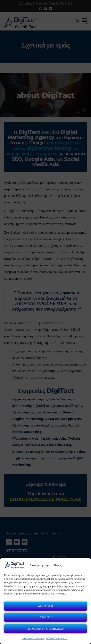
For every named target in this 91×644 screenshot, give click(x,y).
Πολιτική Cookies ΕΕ (33, 638)
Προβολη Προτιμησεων (45, 629)
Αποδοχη (45, 606)
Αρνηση (45, 617)
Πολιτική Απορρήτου (57, 638)
